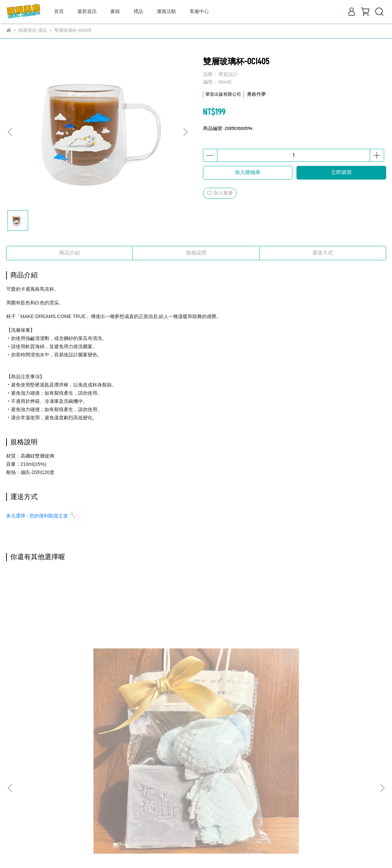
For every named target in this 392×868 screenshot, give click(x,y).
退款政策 (16, 772)
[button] (185, 132)
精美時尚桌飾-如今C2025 (242, 675)
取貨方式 (16, 793)
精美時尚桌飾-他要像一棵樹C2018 (335, 678)
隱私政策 (16, 782)
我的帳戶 (16, 762)
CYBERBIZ (121, 851)
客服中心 (199, 11)
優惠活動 (166, 11)
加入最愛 (220, 193)
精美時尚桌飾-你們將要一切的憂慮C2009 (150, 678)
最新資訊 (87, 11)
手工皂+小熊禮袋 (57, 675)
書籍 (115, 11)
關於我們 (16, 752)
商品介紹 (69, 253)
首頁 (59, 11)
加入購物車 (248, 173)
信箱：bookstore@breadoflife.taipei (173, 803)
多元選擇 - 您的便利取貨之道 (37, 516)
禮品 (138, 11)
